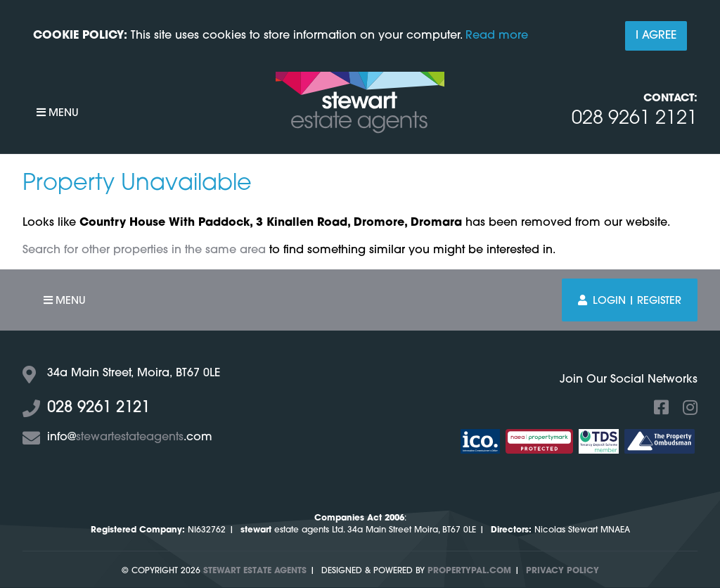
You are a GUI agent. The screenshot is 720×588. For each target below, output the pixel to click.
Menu (58, 113)
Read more (497, 36)
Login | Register (630, 301)
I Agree (656, 36)
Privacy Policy (562, 571)
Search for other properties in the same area (144, 250)
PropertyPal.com (469, 571)
